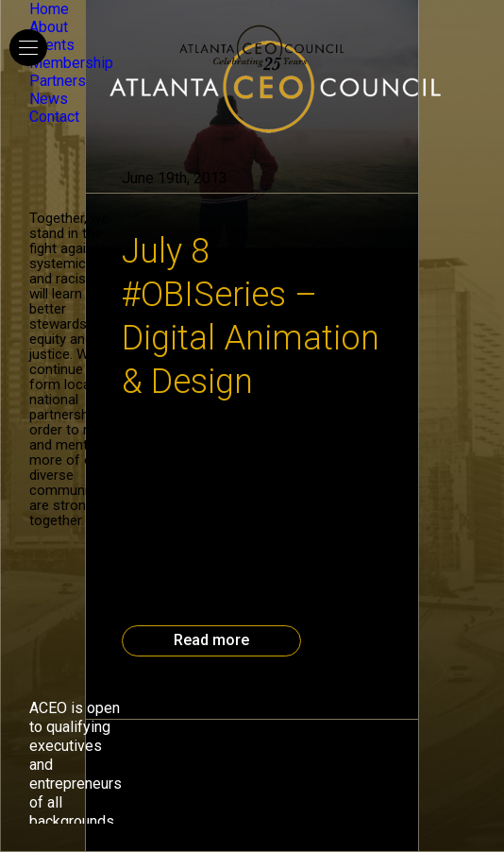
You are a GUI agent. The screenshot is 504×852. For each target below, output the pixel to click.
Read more (211, 640)
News (49, 99)
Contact (54, 117)
